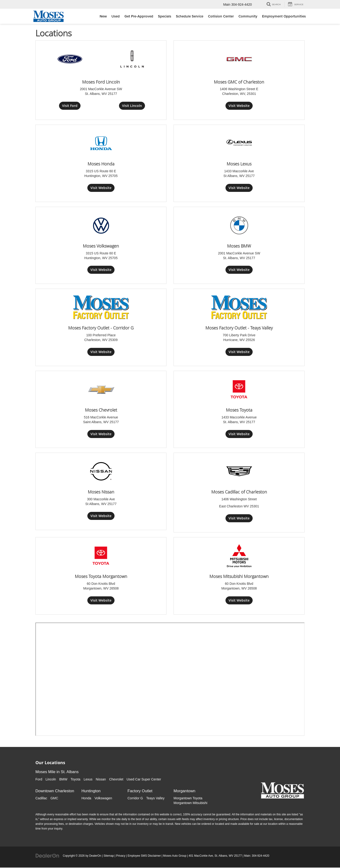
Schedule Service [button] (190, 16)
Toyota (75, 780)
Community (248, 16)
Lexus (88, 780)
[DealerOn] (47, 856)
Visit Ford (70, 106)
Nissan (101, 780)
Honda (86, 799)
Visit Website (239, 106)
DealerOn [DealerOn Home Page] (95, 856)
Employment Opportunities (284, 16)
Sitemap (109, 856)
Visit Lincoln (132, 106)
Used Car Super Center (144, 780)
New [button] (103, 16)
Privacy (121, 856)
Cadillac (41, 799)
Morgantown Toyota (188, 799)
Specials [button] (165, 16)
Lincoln (51, 780)
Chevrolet (116, 780)
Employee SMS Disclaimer (144, 856)
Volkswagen (103, 799)
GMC (54, 799)
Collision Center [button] (221, 16)
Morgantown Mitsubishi (190, 803)
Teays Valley (155, 799)
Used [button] (116, 16)
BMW (63, 780)
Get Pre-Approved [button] (139, 16)
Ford (39, 780)
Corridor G (135, 799)
